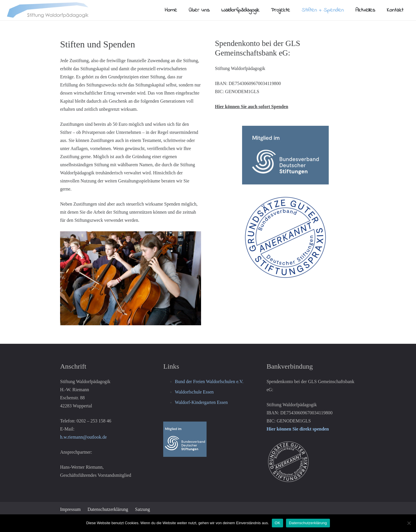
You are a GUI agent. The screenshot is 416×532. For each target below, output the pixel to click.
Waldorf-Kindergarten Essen (201, 402)
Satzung (143, 509)
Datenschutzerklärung (108, 509)
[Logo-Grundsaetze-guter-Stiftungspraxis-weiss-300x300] (311, 462)
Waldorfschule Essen (194, 392)
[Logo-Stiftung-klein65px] (48, 10)
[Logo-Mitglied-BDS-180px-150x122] (208, 439)
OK (277, 523)
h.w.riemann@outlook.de (83, 437)
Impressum (70, 509)
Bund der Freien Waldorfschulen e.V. (209, 382)
